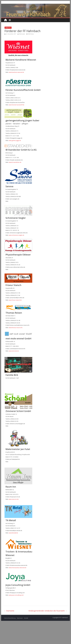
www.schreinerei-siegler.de (16, 235)
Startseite (9, 611)
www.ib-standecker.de (15, 162)
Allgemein (8, 28)
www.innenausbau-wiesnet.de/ (18, 568)
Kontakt (26, 618)
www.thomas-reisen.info (16, 328)
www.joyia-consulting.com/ (16, 595)
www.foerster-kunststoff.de (16, 105)
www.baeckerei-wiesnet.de (16, 72)
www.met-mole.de (14, 351)
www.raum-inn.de (14, 499)
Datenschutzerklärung (10, 618)
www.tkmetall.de (13, 533)
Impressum (20, 618)
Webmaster (22, 34)
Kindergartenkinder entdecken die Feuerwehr (48, 611)
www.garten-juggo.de (15, 140)
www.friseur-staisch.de (15, 300)
